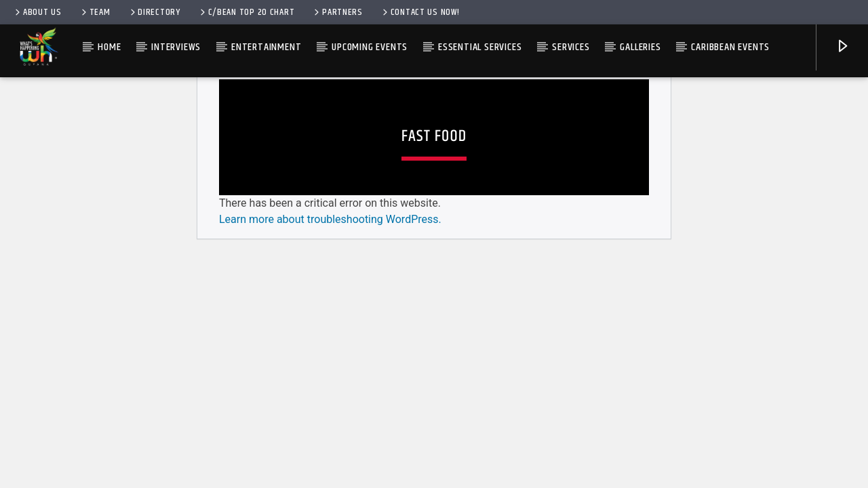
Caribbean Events (730, 47)
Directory (154, 12)
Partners (337, 12)
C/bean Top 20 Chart (246, 12)
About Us (37, 12)
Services (571, 47)
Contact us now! (420, 12)
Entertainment (266, 47)
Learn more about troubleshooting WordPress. (330, 404)
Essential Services (480, 47)
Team (95, 12)
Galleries (640, 47)
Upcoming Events (370, 47)
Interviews (176, 47)
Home (109, 47)
